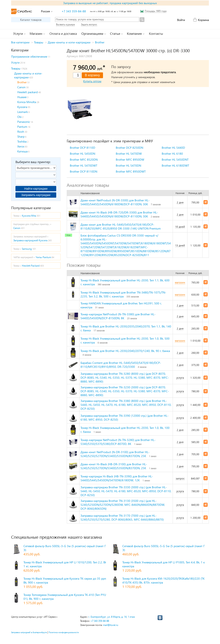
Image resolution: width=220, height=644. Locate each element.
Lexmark (23, 112)
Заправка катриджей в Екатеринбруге (29, 632)
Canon (21, 87)
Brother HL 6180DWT (175, 165)
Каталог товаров (31, 20)
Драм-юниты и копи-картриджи (69, 42)
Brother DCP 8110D (82, 148)
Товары (39, 42)
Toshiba (22, 141)
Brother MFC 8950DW (130, 160)
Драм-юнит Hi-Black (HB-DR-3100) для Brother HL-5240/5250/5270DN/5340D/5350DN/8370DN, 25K (114, 466)
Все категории (20, 42)
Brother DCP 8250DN (129, 148)
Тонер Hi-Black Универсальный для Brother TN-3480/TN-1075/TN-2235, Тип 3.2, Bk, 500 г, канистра (123, 294)
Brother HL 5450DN (82, 154)
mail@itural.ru (111, 625)
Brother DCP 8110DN (84, 171)
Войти (181, 20)
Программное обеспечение (29, 56)
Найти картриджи (36, 189)
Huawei (22, 97)
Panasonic (24, 122)
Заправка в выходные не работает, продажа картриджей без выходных (110, 3)
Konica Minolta (27, 102)
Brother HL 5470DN (128, 165)
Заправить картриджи (36, 195)
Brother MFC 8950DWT (131, 171)
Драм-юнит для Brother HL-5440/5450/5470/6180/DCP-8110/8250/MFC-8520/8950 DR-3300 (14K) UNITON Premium (121, 226)
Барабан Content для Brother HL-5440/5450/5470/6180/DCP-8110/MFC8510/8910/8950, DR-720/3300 (121, 365)
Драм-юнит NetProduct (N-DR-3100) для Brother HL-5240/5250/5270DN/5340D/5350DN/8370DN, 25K (115, 454)
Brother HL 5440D (173, 148)
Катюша (22, 151)
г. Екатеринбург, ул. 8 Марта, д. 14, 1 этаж (112, 617)
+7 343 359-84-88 (74, 11)
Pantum (22, 127)
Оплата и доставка (63, 33)
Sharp (21, 136)
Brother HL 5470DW (129, 154)
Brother (100, 42)
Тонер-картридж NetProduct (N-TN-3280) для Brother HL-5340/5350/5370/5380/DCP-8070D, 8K (118, 442)
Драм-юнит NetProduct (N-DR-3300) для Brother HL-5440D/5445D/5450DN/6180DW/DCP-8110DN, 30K (115, 202)
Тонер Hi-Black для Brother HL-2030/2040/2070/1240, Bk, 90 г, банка (125, 351)
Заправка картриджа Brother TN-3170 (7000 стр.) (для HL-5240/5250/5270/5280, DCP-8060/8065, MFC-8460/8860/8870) (122, 518)
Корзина (203, 20)
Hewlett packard (27, 92)
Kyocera (22, 107)
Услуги (15, 62)
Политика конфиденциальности (64, 632)
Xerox (21, 146)
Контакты (156, 33)
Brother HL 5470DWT (84, 165)
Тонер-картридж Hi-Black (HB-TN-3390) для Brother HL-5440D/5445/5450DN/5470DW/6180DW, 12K (117, 478)
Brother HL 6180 (172, 154)
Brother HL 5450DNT (175, 160)
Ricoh (21, 132)
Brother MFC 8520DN (84, 160)
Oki (19, 117)
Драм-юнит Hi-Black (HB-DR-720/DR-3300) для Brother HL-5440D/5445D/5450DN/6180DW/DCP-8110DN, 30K (119, 214)
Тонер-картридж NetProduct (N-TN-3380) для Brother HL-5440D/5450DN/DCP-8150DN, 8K (118, 316)
